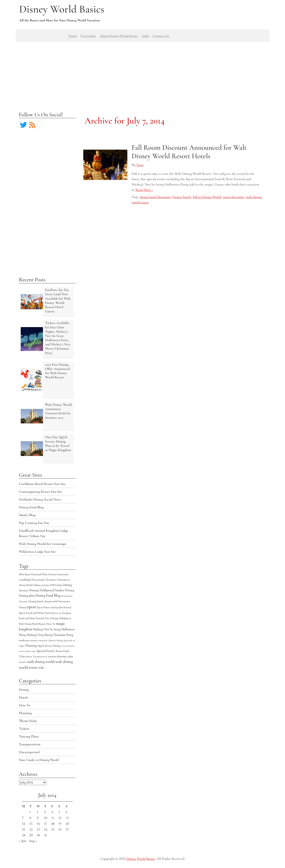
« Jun (22, 841)
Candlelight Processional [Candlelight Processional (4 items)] (32, 580)
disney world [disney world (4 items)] (51, 601)
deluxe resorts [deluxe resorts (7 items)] (42, 585)
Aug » (33, 841)
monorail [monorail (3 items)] (43, 640)
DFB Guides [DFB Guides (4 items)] (56, 585)
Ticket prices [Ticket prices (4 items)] (25, 656)
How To (25, 705)
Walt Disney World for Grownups (43, 544)
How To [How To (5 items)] (51, 624)
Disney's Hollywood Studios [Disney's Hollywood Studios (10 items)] (47, 590)
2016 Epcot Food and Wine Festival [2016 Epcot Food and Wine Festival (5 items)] (38, 574)
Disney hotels (182, 197)
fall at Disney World (207, 197)
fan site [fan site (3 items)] (58, 613)
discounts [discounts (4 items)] (24, 590)
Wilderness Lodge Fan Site (37, 552)
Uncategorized (29, 752)
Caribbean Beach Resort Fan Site (42, 484)
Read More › (144, 190)
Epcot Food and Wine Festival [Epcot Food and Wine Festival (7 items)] (36, 613)
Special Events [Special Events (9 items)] (45, 651)
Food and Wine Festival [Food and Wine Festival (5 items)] (32, 618)
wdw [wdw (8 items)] (41, 668)
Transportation (30, 744)
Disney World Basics (62, 9)
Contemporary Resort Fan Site (41, 492)
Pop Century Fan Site (34, 523)
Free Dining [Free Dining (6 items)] (52, 618)
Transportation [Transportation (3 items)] (40, 657)
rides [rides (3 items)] (33, 651)
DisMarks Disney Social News (40, 499)
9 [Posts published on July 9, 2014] (38, 818)
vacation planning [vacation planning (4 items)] (57, 656)
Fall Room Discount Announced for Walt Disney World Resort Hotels (189, 152)
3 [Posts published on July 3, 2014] (45, 812)
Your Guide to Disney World (39, 760)
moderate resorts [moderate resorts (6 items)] (28, 640)
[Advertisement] (142, 73)
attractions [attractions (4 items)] (63, 574)
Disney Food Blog (31, 507)
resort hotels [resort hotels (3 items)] (25, 651)
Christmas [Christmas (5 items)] (51, 580)
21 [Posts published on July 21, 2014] (23, 829)
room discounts (234, 197)
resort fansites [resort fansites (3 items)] (68, 646)
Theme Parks (28, 721)
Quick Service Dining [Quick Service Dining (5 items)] (49, 646)
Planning (25, 713)
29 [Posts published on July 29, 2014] (31, 835)
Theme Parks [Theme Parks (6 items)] (62, 651)
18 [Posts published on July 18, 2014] (53, 824)
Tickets (24, 729)
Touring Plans (29, 736)
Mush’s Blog (27, 515)
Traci (140, 165)
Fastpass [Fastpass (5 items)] (67, 613)
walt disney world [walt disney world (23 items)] (41, 662)
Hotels (23, 697)
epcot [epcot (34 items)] (32, 607)
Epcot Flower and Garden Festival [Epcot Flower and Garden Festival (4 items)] (54, 607)
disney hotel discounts (155, 197)
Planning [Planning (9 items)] (31, 646)
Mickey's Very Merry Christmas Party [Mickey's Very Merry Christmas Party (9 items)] (50, 635)
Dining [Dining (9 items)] (68, 585)
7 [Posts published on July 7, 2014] (23, 818)
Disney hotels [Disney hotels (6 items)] (36, 601)
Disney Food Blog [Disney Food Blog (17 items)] (48, 596)
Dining (24, 690)
